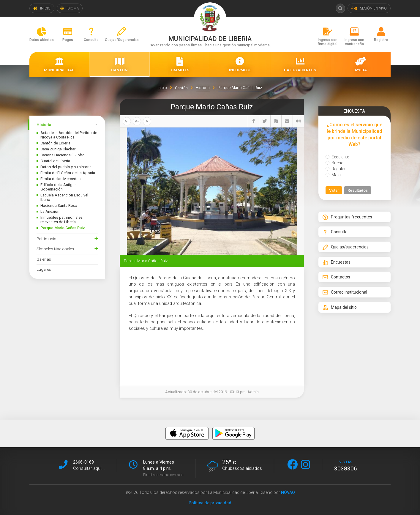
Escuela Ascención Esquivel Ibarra (64, 197)
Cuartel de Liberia (55, 161)
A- (137, 121)
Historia (44, 125)
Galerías (44, 259)
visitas (346, 466)
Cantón (181, 88)
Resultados (358, 190)
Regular (336, 169)
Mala (333, 175)
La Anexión (50, 211)
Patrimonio (46, 239)
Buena (334, 163)
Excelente (337, 157)
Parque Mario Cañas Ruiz (63, 228)
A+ (127, 121)
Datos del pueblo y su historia (66, 167)
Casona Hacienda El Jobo (63, 155)
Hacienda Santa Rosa (59, 205)
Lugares (44, 269)
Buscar (340, 8)
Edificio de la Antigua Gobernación (59, 187)
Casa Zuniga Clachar (58, 149)
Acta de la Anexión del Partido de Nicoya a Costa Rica (69, 135)
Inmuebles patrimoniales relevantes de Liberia (61, 220)
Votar (334, 190)
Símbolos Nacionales (55, 249)
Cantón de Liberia (55, 143)
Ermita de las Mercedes (60, 179)
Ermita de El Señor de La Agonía (68, 173)
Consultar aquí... (89, 468)
